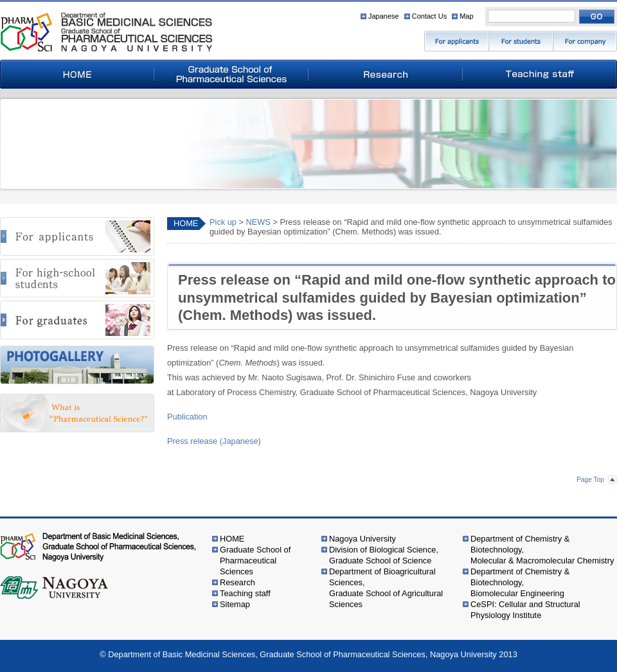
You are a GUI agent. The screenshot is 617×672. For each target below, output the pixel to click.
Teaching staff (245, 593)
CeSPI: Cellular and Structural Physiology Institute (525, 610)
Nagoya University (362, 539)
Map (466, 16)
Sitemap (235, 604)
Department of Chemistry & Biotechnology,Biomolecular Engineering (520, 582)
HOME (186, 223)
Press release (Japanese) (214, 441)
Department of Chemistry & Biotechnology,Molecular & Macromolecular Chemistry (542, 550)
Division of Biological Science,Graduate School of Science (384, 555)
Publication (187, 417)
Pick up (223, 222)
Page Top (590, 480)
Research (237, 582)
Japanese (384, 16)
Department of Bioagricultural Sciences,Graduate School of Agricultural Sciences (386, 588)
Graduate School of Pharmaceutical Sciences (255, 561)
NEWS (258, 222)
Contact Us (429, 16)
